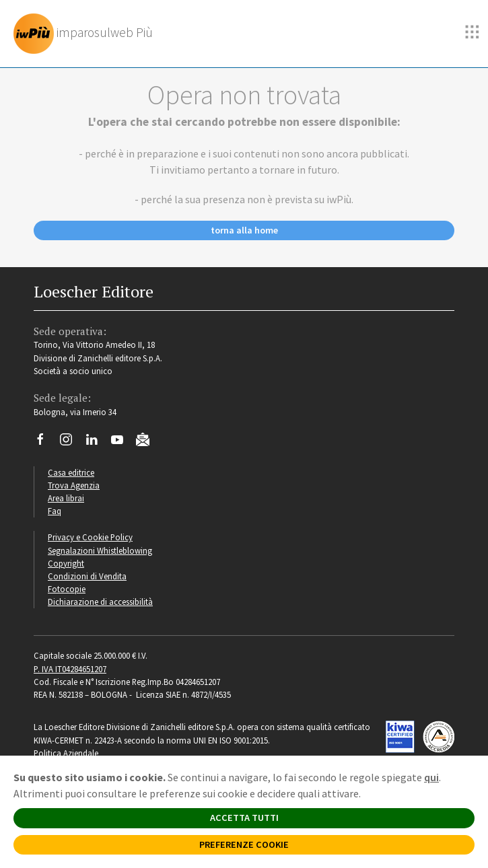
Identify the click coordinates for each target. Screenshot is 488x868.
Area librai (66, 498)
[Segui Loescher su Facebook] (45, 443)
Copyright (66, 563)
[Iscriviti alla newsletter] (148, 441)
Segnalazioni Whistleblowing (100, 550)
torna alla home (244, 230)
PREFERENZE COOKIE (244, 844)
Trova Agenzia (74, 485)
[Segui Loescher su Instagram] (71, 443)
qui (431, 777)
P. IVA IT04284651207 (70, 669)
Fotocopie (67, 589)
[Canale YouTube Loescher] (122, 443)
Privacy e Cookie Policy (90, 537)
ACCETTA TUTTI (244, 818)
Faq (55, 511)
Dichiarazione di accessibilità (100, 602)
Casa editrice (71, 472)
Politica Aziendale (66, 753)
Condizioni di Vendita (87, 576)
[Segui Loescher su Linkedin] (97, 443)
